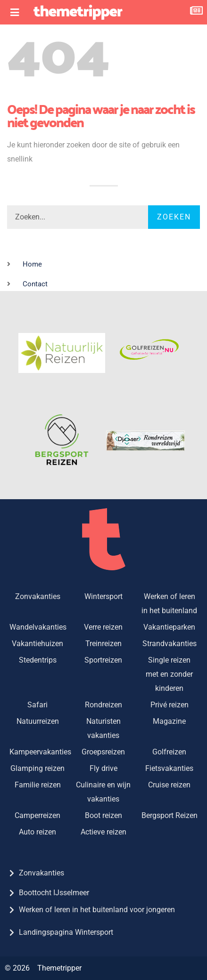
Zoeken (174, 217)
